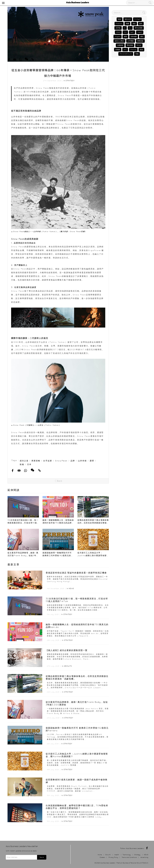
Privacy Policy (113, 857)
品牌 (73, 461)
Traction (119, 24)
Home (100, 855)
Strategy (70, 81)
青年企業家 (139, 28)
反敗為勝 (134, 37)
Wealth (117, 855)
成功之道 (24, 461)
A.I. (130, 28)
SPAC (118, 32)
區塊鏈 (118, 50)
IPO (125, 32)
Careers (102, 857)
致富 (119, 19)
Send (42, 857)
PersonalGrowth (126, 54)
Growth (68, 666)
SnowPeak (61, 461)
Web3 (140, 32)
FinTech (137, 19)
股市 (141, 24)
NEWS (71, 588)
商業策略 (36, 461)
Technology (127, 855)
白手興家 (131, 41)
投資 (141, 50)
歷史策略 (130, 45)
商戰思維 (140, 41)
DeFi (132, 32)
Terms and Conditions (129, 857)
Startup (133, 50)
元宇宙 (118, 28)
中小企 (139, 45)
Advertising (144, 857)
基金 (134, 24)
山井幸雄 (82, 461)
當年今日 (128, 19)
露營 (92, 461)
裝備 (22, 464)
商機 (127, 24)
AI (125, 28)
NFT (125, 50)
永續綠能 (120, 45)
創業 (125, 37)
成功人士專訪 (119, 41)
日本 (29, 464)
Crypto (118, 37)
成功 (142, 37)
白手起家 (48, 461)
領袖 (137, 54)
